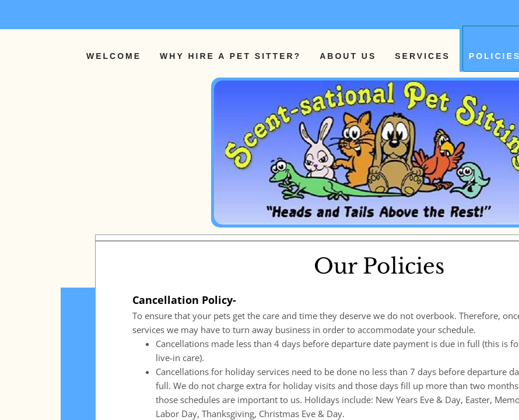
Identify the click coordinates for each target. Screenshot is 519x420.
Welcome (114, 56)
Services (422, 56)
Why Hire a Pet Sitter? (230, 56)
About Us (348, 56)
